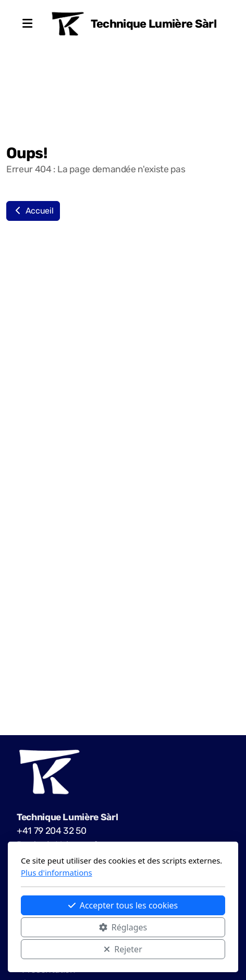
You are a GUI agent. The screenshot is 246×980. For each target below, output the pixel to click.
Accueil (33, 211)
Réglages (123, 927)
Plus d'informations (57, 872)
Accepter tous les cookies (123, 905)
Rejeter (123, 949)
